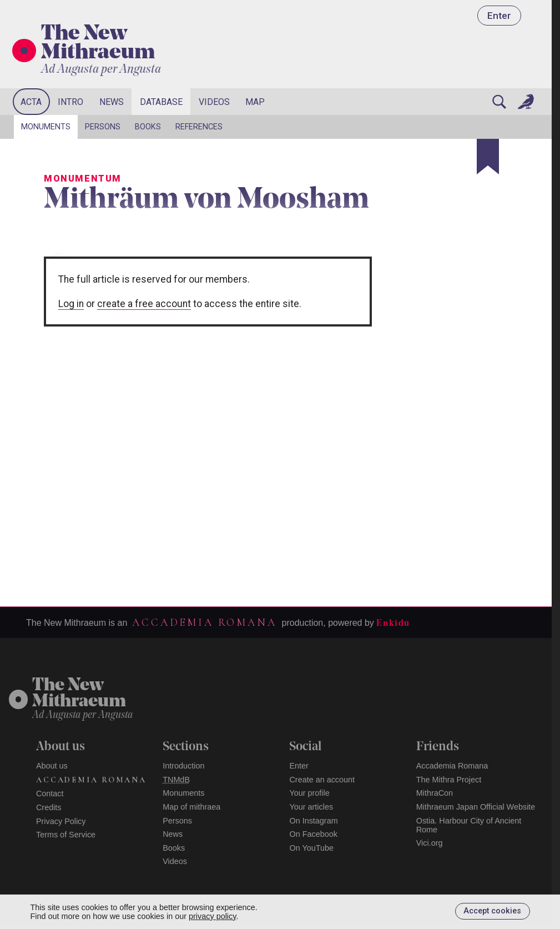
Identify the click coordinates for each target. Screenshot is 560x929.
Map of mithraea (191, 807)
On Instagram (313, 821)
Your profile (309, 793)
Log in (71, 304)
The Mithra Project (449, 780)
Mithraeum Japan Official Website (476, 807)
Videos (214, 102)
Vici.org (430, 843)
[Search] (499, 102)
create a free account (144, 304)
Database (161, 102)
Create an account (322, 780)
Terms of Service (66, 835)
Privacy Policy (61, 821)
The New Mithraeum (98, 44)
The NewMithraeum (79, 694)
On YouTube (311, 848)
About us (52, 766)
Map (255, 102)
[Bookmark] (488, 157)
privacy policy (212, 916)
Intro (70, 102)
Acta (31, 102)
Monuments (46, 127)
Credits (49, 807)
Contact (50, 794)
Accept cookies (492, 911)
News (112, 102)
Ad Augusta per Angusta (101, 70)
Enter (499, 16)
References (199, 127)
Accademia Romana (204, 622)
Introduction (183, 766)
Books (148, 127)
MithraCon (435, 793)
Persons (103, 127)
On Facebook (313, 834)
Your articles (311, 807)
